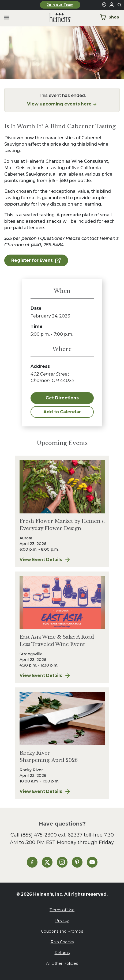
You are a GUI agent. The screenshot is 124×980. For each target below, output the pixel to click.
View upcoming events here (62, 104)
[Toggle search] (120, 5)
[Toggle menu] (7, 18)
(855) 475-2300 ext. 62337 (52, 835)
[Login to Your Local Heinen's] (112, 5)
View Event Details (62, 560)
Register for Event (36, 260)
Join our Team (60, 5)
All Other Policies (62, 963)
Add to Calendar (62, 412)
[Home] (56, 18)
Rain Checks (62, 942)
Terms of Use (62, 910)
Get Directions (62, 398)
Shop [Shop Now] (110, 17)
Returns (62, 953)
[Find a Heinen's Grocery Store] (104, 5)
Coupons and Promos (62, 931)
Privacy (62, 921)
